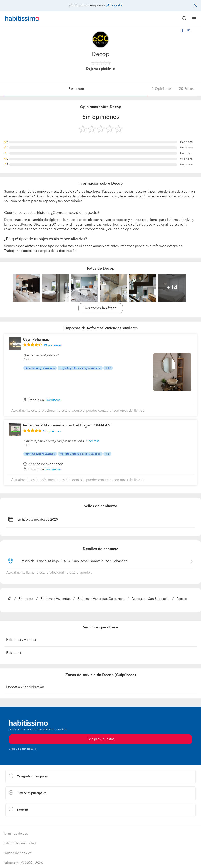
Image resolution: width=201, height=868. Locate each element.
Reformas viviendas (21, 640)
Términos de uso (16, 834)
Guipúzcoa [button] (53, 400)
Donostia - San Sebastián (151, 599)
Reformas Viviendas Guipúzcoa (101, 599)
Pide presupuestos (100, 739)
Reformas (14, 653)
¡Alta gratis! (115, 6)
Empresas (26, 599)
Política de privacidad (20, 843)
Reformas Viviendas (55, 599)
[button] (100, 776)
